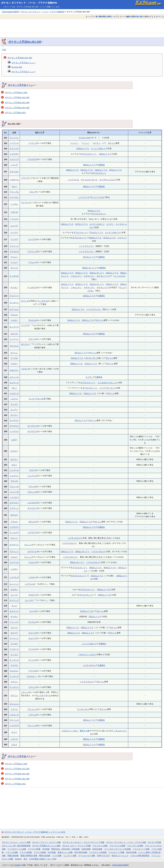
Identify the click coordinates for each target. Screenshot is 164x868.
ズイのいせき (84, 138)
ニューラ (14, 226)
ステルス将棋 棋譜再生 (140, 856)
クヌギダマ (14, 154)
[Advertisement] (82, 26)
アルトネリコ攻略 (100, 846)
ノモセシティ (76, 276)
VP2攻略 (46, 849)
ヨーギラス (14, 420)
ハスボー (14, 569)
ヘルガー (14, 320)
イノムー (14, 262)
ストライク (26, 203)
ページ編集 (126, 17)
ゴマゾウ (14, 334)
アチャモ (14, 481)
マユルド (14, 557)
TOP (4, 50)
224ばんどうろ (94, 211)
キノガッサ (14, 660)
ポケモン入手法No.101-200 (17, 97)
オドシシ (14, 353)
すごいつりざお (98, 197)
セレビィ (14, 459)
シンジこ (74, 143)
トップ (90, 17)
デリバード (14, 296)
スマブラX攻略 (34, 849)
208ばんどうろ (89, 165)
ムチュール (14, 377)
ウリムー (14, 257)
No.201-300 (17, 67)
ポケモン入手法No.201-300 (25, 42)
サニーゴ (14, 268)
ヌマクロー (14, 503)
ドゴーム (14, 709)
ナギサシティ (89, 276)
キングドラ (14, 327)
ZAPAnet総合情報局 (10, 12)
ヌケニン (14, 695)
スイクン (14, 415)
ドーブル (14, 358)
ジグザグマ (14, 527)
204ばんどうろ (110, 568)
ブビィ (14, 388)
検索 (109, 17)
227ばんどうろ (115, 170)
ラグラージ (14, 508)
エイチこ (97, 143)
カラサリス (14, 545)
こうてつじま (73, 180)
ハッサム (14, 204)
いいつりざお (119, 276)
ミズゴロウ (14, 497)
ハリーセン (14, 197)
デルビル (14, 315)
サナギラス (14, 426)
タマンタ (25, 301)
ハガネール (14, 180)
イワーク (25, 178)
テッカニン (14, 687)
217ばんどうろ (81, 224)
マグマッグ (14, 246)
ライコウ (14, 404)
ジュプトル (14, 470)
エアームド (14, 309)
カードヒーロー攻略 (87, 856)
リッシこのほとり (98, 148)
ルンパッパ (14, 584)
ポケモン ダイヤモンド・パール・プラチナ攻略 (126, 842)
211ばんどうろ (97, 232)
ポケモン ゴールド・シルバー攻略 (16, 842)
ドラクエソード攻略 (141, 849)
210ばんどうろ (90, 393)
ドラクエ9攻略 (40, 852)
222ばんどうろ (81, 273)
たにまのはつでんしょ (107, 383)
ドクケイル (14, 562)
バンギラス (14, 431)
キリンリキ (14, 148)
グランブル (14, 192)
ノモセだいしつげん (86, 655)
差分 (142, 17)
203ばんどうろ (95, 568)
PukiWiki (17, 865)
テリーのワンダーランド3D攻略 (118, 849)
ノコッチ (14, 165)
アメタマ (14, 644)
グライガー (14, 172)
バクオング (14, 715)
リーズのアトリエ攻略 (17, 849)
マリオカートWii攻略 (98, 852)
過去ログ (148, 17)
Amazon (18, 859)
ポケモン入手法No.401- (16, 113)
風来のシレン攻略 (65, 852)
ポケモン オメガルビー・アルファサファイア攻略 (84, 842)
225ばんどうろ (89, 720)
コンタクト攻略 (70, 856)
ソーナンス (14, 143)
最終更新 (102, 17)
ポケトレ (112, 143)
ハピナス (14, 399)
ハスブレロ (14, 577)
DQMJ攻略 (86, 849)
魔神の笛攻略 (45, 856)
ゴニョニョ (14, 704)
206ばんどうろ (72, 170)
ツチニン (14, 682)
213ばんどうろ (67, 273)
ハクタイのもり (74, 538)
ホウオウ (14, 451)
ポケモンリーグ (103, 276)
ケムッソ (14, 538)
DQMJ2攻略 (97, 849)
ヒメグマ (14, 232)
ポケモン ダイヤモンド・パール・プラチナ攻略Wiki (29, 3)
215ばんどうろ (88, 320)
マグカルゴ (14, 251)
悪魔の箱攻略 (13, 856)
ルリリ (14, 732)
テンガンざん (83, 709)
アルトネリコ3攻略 (135, 846)
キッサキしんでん (107, 180)
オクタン (14, 287)
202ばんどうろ (89, 527)
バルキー (14, 364)
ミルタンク (14, 393)
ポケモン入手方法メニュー (24, 63)
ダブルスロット (89, 154)
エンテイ (14, 410)
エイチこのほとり (97, 224)
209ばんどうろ (89, 186)
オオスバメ (14, 611)
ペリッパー (14, 622)
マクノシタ (14, 720)
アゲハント (14, 552)
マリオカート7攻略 (116, 852)
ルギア (14, 440)
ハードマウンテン (86, 246)
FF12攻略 (52, 852)
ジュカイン (14, 476)
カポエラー (14, 370)
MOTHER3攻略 (81, 852)
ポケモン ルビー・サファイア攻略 (77, 846)
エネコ (14, 745)
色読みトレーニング (120, 856)
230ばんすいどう (89, 268)
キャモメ (14, 617)
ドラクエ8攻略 (26, 852)
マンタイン (14, 303)
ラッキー (32, 399)
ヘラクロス (14, 219)
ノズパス (14, 739)
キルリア (14, 633)
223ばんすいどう (97, 273)
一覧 (96, 17)
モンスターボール (43, 695)
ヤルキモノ (14, 671)
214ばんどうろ (83, 148)
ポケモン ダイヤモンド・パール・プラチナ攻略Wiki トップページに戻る (35, 832)
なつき (41, 399)
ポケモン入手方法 (17, 85)
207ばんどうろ (87, 170)
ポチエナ (14, 515)
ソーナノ (32, 143)
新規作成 (135, 17)
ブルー (14, 186)
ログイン (159, 17)
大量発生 (101, 165)
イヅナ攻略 (57, 856)
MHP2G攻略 (131, 852)
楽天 (25, 859)
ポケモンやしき (92, 358)
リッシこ (85, 143)
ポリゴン (25, 344)
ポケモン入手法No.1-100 (16, 92)
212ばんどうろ (77, 358)
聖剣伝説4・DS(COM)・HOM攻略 (65, 849)
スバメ (14, 606)
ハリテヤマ (14, 726)
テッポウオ (14, 276)
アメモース (14, 649)
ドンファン (14, 339)
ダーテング (14, 600)
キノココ (14, 655)
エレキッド (14, 383)
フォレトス (14, 159)
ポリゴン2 (14, 346)
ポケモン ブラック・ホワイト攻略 (47, 842)
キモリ (14, 465)
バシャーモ (14, 492)
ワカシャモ (14, 487)
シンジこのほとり (89, 644)
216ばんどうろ (67, 224)
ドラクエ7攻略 (12, 852)
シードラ (25, 325)
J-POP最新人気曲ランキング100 (43, 859)
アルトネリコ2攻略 (117, 846)
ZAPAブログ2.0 (103, 856)
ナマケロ (14, 665)
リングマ (14, 239)
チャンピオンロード (89, 180)
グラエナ (14, 522)
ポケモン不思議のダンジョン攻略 (46, 846)
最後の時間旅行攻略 (29, 856)
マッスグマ (14, 533)
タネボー (14, 590)
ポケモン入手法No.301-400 (17, 108)
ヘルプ (115, 17)
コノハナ (14, 595)
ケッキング (14, 676)
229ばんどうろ (105, 154)
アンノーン (14, 138)
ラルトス (14, 627)
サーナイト (14, 638)
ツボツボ (14, 212)
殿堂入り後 (85, 731)
